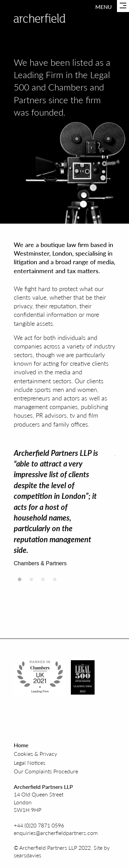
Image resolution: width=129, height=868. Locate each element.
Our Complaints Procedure (46, 771)
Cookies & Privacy (35, 754)
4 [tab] (55, 581)
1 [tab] (20, 581)
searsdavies (28, 855)
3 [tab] (43, 581)
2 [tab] (31, 581)
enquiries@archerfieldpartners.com (56, 833)
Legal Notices (30, 763)
